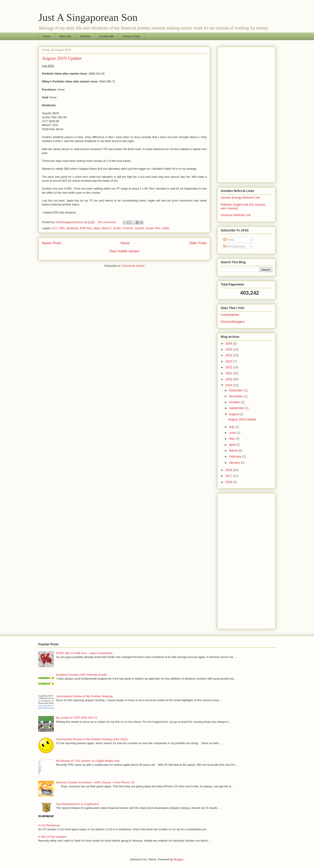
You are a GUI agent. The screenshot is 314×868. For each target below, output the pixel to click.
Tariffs (166, 228)
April (232, 445)
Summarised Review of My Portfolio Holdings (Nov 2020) (92, 739)
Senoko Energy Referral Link (240, 198)
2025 (229, 349)
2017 (229, 476)
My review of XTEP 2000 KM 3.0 (77, 718)
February (235, 456)
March (234, 451)
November (236, 396)
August (234, 414)
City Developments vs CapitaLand (77, 804)
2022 (229, 367)
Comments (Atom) (133, 266)
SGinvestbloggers (233, 322)
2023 (229, 361)
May (232, 439)
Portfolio (85, 36)
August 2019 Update (62, 58)
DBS (62, 228)
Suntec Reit (153, 228)
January (235, 463)
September (237, 408)
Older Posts (198, 243)
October (235, 402)
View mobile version (124, 251)
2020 (229, 379)
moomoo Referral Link (236, 215)
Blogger (178, 859)
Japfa (97, 228)
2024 (229, 355)
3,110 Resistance (49, 825)
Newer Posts (51, 243)
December (236, 390)
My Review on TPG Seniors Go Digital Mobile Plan (88, 761)
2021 (229, 373)
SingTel (139, 228)
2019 (229, 385)
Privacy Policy (131, 36)
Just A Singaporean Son (88, 17)
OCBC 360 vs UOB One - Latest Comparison (84, 653)
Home (47, 36)
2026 (229, 343)
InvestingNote (230, 315)
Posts (229, 240)
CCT (55, 228)
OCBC (117, 228)
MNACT (107, 228)
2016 (229, 482)
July (232, 427)
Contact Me (106, 36)
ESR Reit (86, 228)
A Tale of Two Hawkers (52, 837)
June (233, 433)
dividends (72, 228)
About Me (65, 36)
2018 (229, 470)
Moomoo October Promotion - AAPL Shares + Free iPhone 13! (95, 782)
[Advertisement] (246, 114)
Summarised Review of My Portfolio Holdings (84, 696)
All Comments (234, 246)
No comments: (108, 222)
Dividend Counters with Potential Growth (81, 675)
